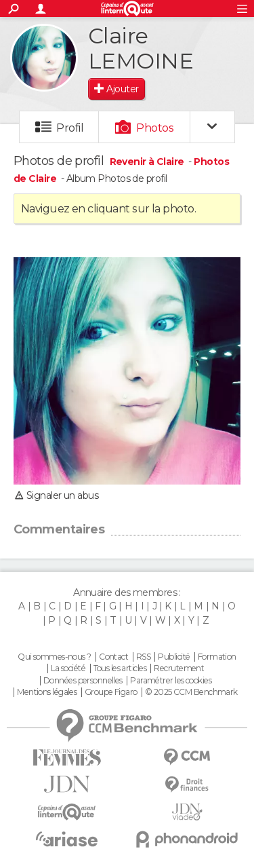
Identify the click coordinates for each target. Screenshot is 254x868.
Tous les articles (120, 668)
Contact (113, 657)
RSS (143, 657)
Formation (217, 657)
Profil (70, 128)
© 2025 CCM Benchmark (191, 692)
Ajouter (122, 89)
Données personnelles (83, 681)
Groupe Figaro (111, 692)
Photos (155, 128)
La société (68, 668)
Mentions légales (47, 692)
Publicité (174, 657)
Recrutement (179, 668)
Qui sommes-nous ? (54, 657)
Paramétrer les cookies (171, 681)
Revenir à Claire (148, 162)
